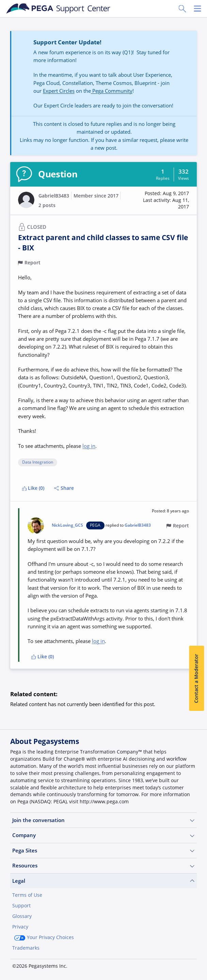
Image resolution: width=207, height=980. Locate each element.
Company (103, 835)
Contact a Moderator (196, 678)
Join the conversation (103, 820)
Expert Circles (59, 91)
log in (89, 446)
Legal (103, 881)
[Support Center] (58, 9)
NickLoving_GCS (67, 525)
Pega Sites (103, 851)
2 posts (47, 205)
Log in (64, 965)
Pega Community (112, 91)
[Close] (197, 933)
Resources (103, 866)
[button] (161, 200)
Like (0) (33, 488)
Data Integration (38, 462)
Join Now (28, 965)
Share (64, 488)
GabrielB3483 (54, 196)
